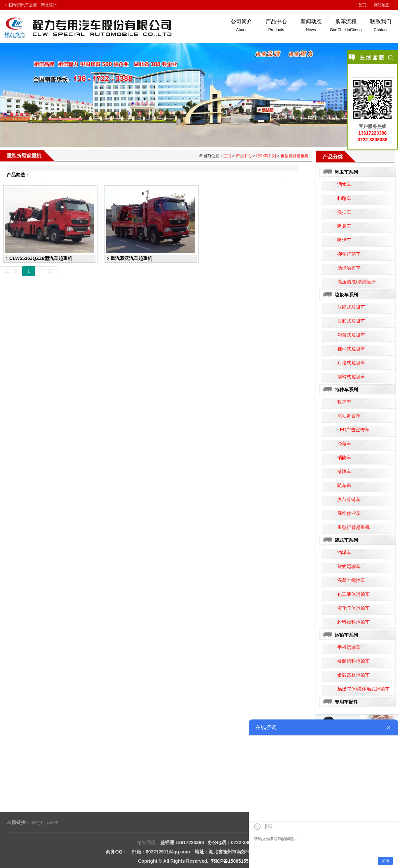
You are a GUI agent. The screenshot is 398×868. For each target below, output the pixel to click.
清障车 (344, 471)
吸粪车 (344, 226)
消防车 (344, 458)
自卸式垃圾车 (351, 321)
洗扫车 (344, 212)
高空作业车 (349, 513)
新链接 (37, 823)
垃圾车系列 (346, 295)
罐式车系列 (346, 540)
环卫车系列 (346, 172)
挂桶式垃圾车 (351, 349)
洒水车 (344, 184)
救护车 (344, 402)
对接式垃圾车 (351, 363)
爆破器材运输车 (354, 675)
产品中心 (244, 156)
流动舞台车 (349, 416)
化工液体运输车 (354, 594)
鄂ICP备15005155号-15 (235, 861)
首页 (362, 5)
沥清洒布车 (349, 268)
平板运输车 (349, 647)
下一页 (46, 271)
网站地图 (382, 5)
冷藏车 (344, 444)
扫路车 (344, 198)
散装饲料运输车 (354, 661)
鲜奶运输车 (349, 566)
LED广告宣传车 (353, 430)
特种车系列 (346, 390)
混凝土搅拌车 (351, 580)
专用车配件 (346, 702)
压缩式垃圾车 (351, 307)
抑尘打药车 (349, 254)
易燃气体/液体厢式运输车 (364, 689)
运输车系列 (346, 635)
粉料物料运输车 (354, 622)
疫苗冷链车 (349, 499)
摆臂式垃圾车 (351, 377)
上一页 (11, 271)
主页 (227, 156)
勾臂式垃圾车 (351, 335)
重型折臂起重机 (354, 527)
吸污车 (344, 240)
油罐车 (344, 552)
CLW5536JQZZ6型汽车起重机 (41, 258)
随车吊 (344, 485)
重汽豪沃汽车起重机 (131, 258)
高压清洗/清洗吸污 (357, 282)
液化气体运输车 (354, 608)
